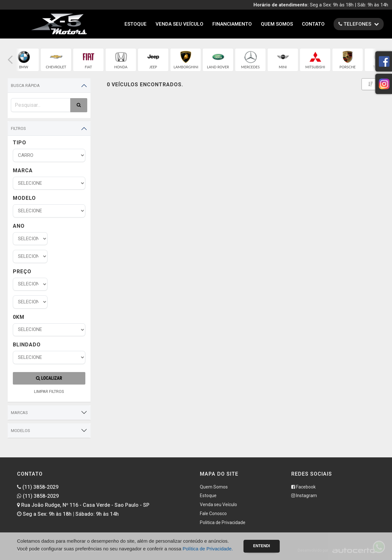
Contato (313, 24)
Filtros (18, 128)
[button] (10, 60)
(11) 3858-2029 (38, 487)
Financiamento (232, 24)
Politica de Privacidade (223, 522)
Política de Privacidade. (208, 549)
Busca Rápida (25, 85)
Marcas (19, 413)
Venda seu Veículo (179, 24)
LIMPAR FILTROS (49, 391)
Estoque (136, 24)
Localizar (49, 378)
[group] (24, 60)
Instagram (304, 496)
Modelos (21, 431)
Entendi (262, 546)
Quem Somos (277, 24)
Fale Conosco (213, 513)
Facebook (303, 487)
